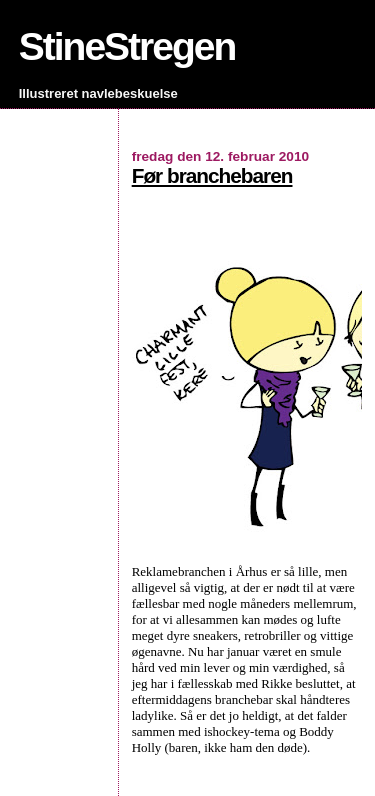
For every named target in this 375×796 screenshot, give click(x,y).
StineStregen (127, 46)
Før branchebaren (212, 175)
